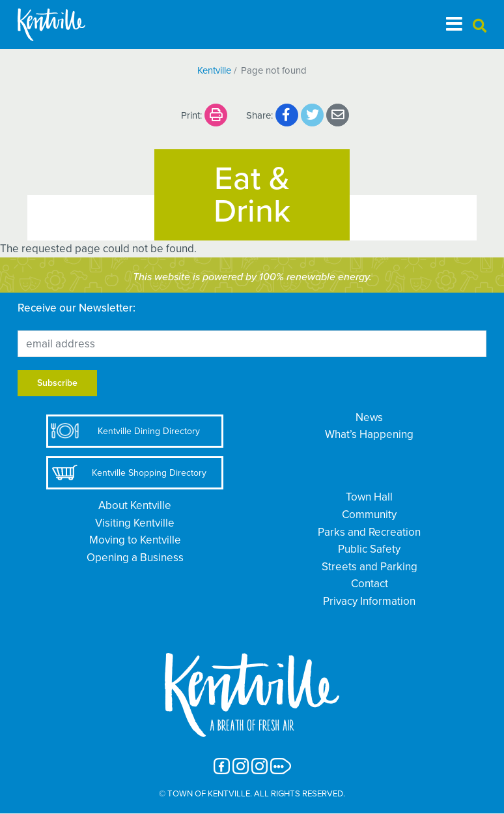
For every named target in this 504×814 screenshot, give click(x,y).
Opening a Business (135, 558)
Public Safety (369, 549)
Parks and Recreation (369, 532)
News (369, 417)
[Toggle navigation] (454, 24)
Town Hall (369, 497)
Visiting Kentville (135, 523)
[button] (480, 26)
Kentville (214, 70)
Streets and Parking (370, 567)
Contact (370, 584)
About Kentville (135, 505)
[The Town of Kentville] (67, 24)
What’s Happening (369, 434)
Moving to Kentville (135, 540)
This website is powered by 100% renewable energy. (252, 277)
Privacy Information (369, 601)
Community (369, 515)
